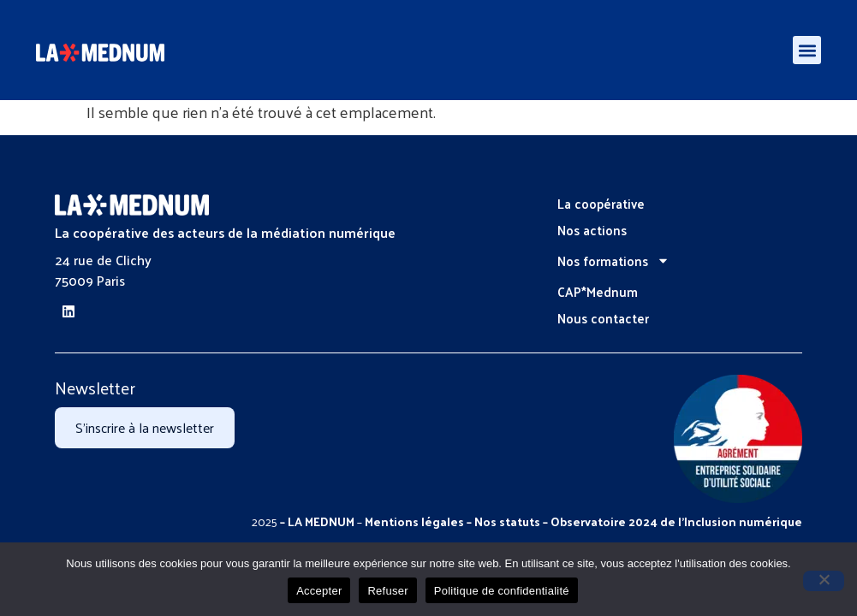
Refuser (387, 591)
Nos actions (592, 230)
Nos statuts (507, 521)
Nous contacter (603, 318)
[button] (807, 50)
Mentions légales (414, 521)
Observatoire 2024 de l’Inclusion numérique (676, 521)
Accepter (319, 591)
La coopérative (601, 203)
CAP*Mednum (598, 291)
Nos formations (613, 261)
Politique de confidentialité (502, 591)
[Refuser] (824, 581)
